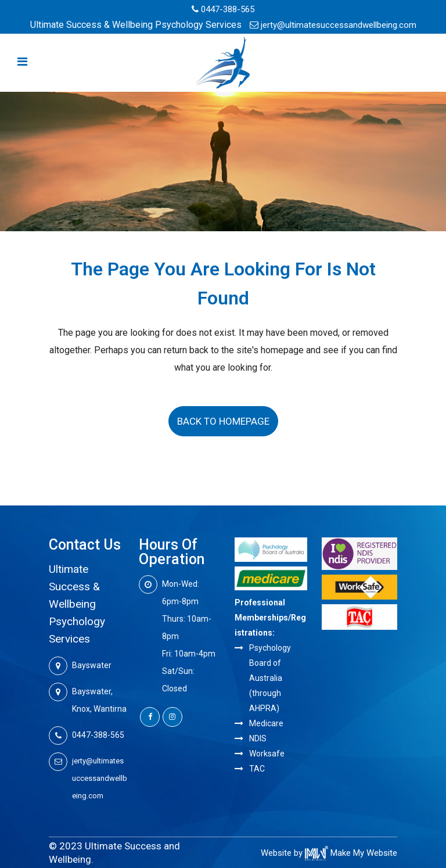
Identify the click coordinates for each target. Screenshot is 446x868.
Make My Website (351, 853)
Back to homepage (223, 421)
